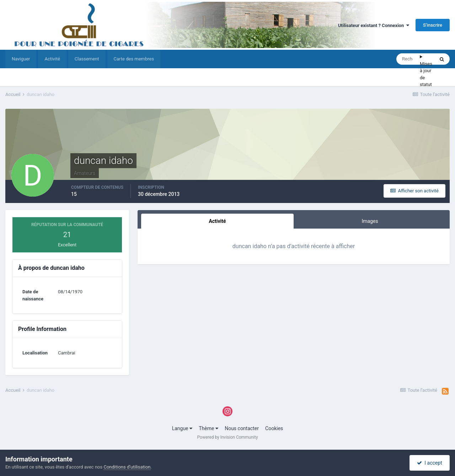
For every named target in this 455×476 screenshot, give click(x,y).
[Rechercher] (408, 59)
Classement (87, 59)
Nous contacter (242, 428)
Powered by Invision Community (228, 437)
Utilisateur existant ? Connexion (374, 25)
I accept (429, 463)
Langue (182, 428)
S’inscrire (433, 25)
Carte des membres (134, 59)
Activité (52, 59)
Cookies (274, 428)
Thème (208, 428)
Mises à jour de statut (426, 74)
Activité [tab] (217, 221)
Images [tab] (370, 221)
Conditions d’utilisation (127, 467)
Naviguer (21, 59)
